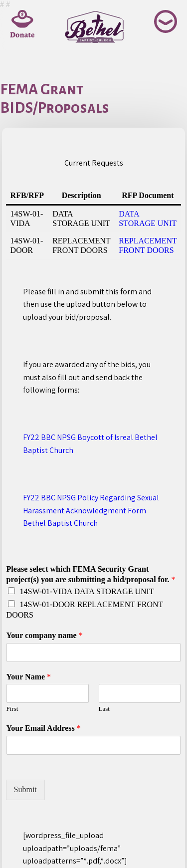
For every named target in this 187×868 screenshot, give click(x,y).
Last (104, 709)
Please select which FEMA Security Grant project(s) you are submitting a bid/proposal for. (91, 574)
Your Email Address (44, 728)
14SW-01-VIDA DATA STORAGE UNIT (87, 591)
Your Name (29, 677)
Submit (25, 789)
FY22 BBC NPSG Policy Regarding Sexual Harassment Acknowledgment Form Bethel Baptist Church (91, 510)
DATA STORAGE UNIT (148, 218)
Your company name (45, 635)
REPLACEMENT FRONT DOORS (148, 245)
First (12, 709)
